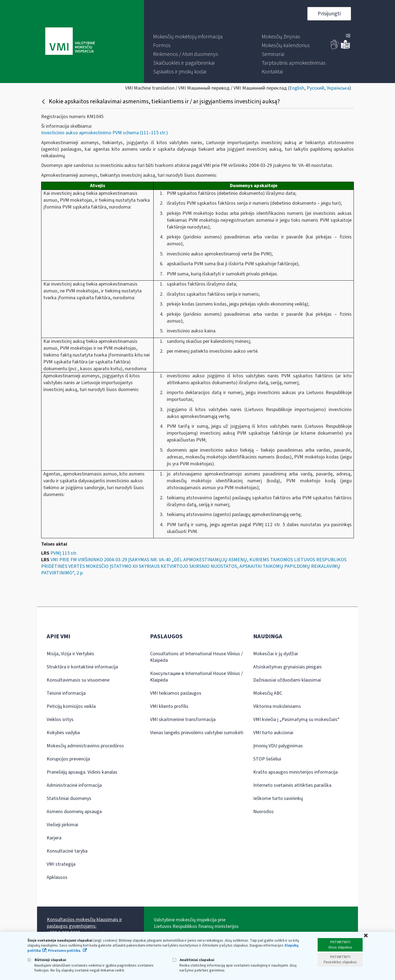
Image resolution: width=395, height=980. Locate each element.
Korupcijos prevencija (68, 759)
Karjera (54, 838)
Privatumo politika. (65, 951)
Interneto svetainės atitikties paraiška (292, 785)
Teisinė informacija (66, 693)
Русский (315, 88)
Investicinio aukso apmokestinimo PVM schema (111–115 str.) (105, 133)
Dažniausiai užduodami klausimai (287, 680)
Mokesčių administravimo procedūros (85, 746)
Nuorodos (263, 812)
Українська (338, 88)
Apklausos (57, 877)
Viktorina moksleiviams (277, 706)
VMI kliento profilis (169, 706)
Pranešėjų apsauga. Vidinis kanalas (82, 772)
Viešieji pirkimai (62, 825)
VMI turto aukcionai (273, 733)
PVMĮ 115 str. (64, 553)
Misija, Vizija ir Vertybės (70, 654)
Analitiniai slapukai (193, 960)
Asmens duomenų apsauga (74, 812)
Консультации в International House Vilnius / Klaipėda (196, 677)
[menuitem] (188, 37)
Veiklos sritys (60, 720)
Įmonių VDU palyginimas (278, 746)
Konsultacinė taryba (67, 851)
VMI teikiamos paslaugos (176, 693)
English (297, 88)
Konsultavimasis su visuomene (78, 680)
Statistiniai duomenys (69, 798)
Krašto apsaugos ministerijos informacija (295, 772)
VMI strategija (61, 864)
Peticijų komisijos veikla (71, 706)
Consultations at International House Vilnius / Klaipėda (196, 657)
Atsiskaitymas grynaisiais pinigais (287, 667)
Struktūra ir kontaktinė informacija (82, 667)
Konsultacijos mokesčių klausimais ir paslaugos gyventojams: (84, 923)
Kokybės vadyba (63, 733)
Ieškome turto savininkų (278, 798)
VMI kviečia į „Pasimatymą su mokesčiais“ (296, 720)
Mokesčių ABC (268, 693)
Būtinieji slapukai (47, 960)
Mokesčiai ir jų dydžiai (276, 654)
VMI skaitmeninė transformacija (183, 720)
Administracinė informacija (74, 785)
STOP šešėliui (267, 759)
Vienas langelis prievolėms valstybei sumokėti (197, 733)
